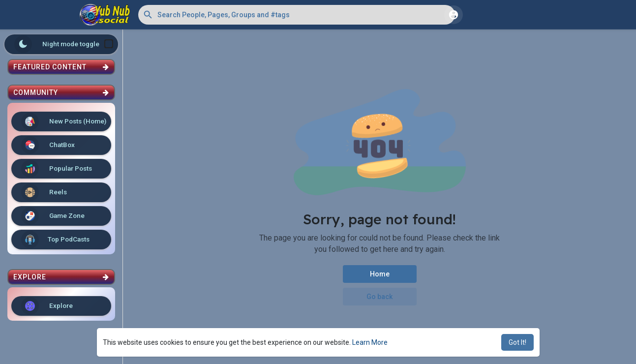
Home (380, 274)
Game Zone (53, 216)
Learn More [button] (370, 342)
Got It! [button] (517, 342)
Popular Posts (57, 169)
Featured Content (61, 67)
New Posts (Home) (64, 121)
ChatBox (48, 145)
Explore (47, 306)
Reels (44, 192)
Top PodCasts (55, 240)
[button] (297, 15)
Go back (379, 297)
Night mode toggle (64, 44)
